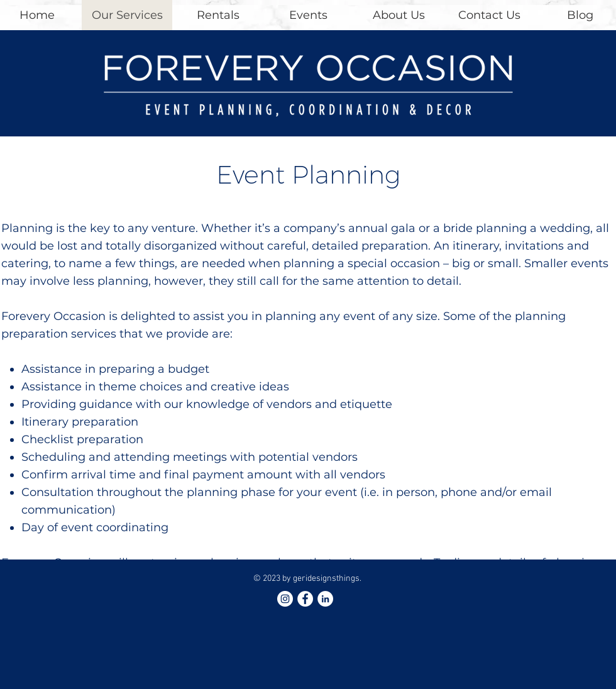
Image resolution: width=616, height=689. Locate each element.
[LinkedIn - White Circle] (325, 599)
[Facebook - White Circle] (305, 599)
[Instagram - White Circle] (285, 599)
